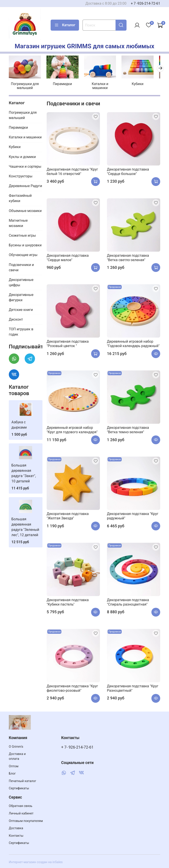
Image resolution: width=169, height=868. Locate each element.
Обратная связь (21, 806)
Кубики (133, 83)
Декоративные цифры (21, 281)
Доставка (16, 828)
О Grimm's (16, 747)
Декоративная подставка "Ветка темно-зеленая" (128, 429)
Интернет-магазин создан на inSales (36, 862)
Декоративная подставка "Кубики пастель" (68, 601)
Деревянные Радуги (25, 185)
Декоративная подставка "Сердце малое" (68, 256)
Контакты (16, 836)
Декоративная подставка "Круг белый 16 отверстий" (72, 170)
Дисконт (16, 318)
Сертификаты (19, 788)
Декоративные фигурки (21, 296)
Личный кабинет (21, 813)
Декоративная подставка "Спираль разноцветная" (128, 601)
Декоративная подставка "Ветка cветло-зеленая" (128, 256)
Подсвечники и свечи (21, 266)
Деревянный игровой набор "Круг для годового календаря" (72, 429)
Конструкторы (21, 175)
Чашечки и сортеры (25, 165)
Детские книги (21, 309)
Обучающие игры (23, 254)
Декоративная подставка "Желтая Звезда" (68, 515)
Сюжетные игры (22, 234)
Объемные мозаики (25, 209)
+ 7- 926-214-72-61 (77, 747)
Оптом (14, 766)
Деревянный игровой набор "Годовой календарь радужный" (133, 343)
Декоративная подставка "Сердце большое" (128, 170)
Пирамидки (61, 83)
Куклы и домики (22, 155)
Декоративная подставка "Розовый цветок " (68, 343)
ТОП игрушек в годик (21, 331)
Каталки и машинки (97, 85)
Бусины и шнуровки (25, 244)
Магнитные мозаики (18, 222)
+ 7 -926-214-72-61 (145, 3)
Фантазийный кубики (20, 197)
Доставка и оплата (17, 756)
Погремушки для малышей (25, 85)
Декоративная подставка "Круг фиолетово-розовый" (72, 687)
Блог (12, 774)
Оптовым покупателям (26, 821)
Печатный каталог (22, 781)
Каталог (65, 25)
